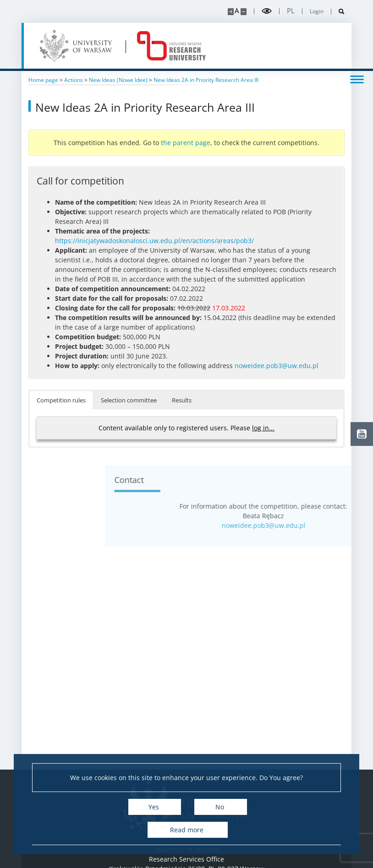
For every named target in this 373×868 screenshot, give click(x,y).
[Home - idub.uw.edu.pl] (171, 46)
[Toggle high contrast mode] (267, 11)
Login (317, 11)
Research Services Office (186, 859)
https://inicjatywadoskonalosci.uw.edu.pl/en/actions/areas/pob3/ (154, 241)
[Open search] (338, 12)
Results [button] (182, 400)
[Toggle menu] (357, 79)
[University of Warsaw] (77, 46)
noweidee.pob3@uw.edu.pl (277, 366)
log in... (263, 428)
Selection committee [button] (129, 400)
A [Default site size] (237, 11)
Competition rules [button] (61, 400)
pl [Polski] (291, 11)
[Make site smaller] (244, 12)
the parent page (186, 143)
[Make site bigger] (231, 12)
